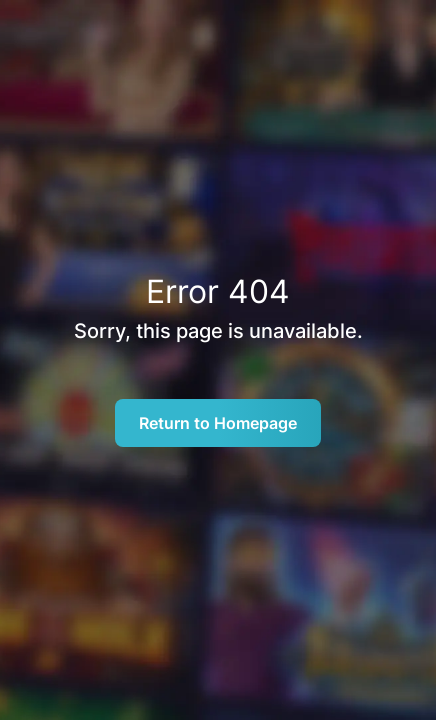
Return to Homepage (218, 423)
